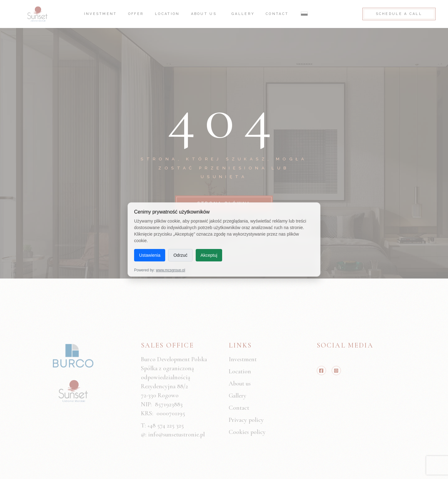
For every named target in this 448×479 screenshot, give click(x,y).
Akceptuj (209, 255)
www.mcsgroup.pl (170, 270)
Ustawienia (150, 255)
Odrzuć (180, 255)
